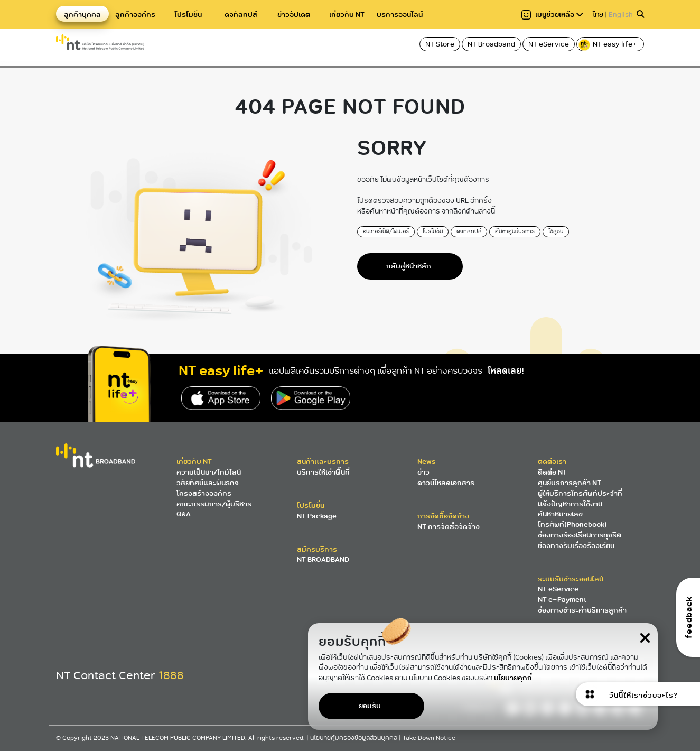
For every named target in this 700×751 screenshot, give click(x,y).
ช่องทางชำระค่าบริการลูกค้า (582, 610)
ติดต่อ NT (552, 472)
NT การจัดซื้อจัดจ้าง (449, 527)
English (621, 15)
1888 (171, 675)
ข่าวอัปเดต (294, 15)
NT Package (317, 516)
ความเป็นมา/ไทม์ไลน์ (209, 472)
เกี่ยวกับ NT (347, 15)
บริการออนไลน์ (400, 15)
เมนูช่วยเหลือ (552, 15)
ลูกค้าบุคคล (82, 15)
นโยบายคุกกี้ (513, 678)
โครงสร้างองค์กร (204, 493)
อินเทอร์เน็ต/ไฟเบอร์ (386, 231)
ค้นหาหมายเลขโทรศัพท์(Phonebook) (572, 519)
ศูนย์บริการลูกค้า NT (570, 483)
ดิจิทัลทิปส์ (241, 15)
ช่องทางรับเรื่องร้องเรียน (576, 546)
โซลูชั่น (556, 231)
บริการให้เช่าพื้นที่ (323, 472)
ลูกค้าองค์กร (135, 15)
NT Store (440, 44)
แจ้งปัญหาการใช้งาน (570, 504)
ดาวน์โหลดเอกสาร (446, 483)
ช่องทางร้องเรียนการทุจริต (580, 535)
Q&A (184, 514)
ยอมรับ (370, 706)
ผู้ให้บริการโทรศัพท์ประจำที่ (580, 493)
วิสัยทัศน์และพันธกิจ (208, 483)
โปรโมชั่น (188, 15)
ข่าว (423, 472)
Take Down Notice (429, 738)
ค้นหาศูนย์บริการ (515, 231)
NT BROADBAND (323, 559)
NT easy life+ (608, 45)
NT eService (549, 44)
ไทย (598, 15)
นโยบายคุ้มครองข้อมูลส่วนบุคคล (354, 738)
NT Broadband (491, 44)
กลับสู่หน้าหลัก (409, 266)
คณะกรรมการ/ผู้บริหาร (214, 504)
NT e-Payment (562, 600)
